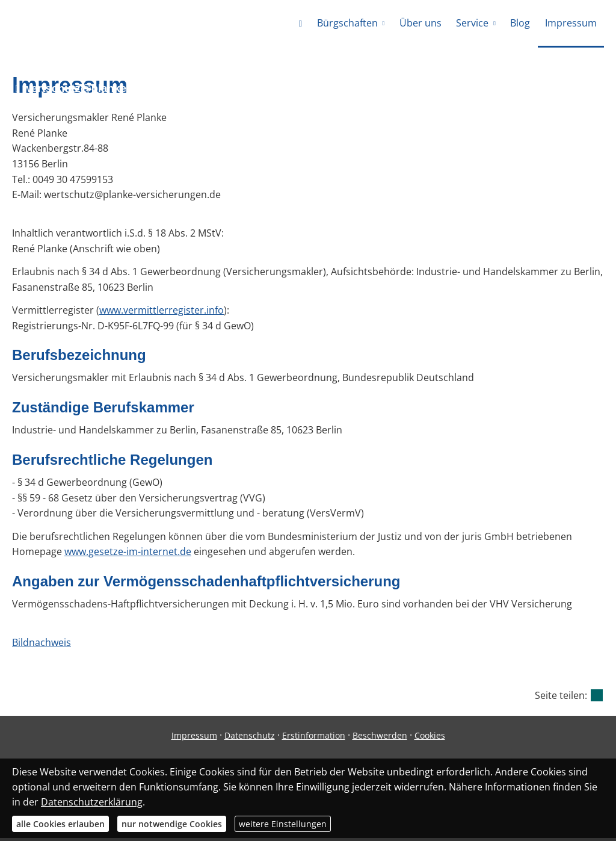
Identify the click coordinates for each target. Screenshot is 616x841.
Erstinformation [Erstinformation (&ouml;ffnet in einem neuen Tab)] (314, 738)
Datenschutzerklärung (92, 802)
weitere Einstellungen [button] (283, 824)
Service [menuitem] (473, 23)
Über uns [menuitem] (421, 23)
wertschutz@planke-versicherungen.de (126, 91)
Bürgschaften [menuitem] (349, 23)
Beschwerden (380, 738)
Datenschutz (250, 738)
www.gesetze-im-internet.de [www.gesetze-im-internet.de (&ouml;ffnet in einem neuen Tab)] (128, 554)
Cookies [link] (430, 738)
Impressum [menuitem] (571, 23)
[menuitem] (302, 24)
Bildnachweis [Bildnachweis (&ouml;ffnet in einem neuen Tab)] (42, 645)
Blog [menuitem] (521, 23)
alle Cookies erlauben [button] (60, 824)
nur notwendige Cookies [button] (172, 824)
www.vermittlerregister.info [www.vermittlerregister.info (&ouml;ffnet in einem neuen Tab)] (162, 313)
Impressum (194, 738)
